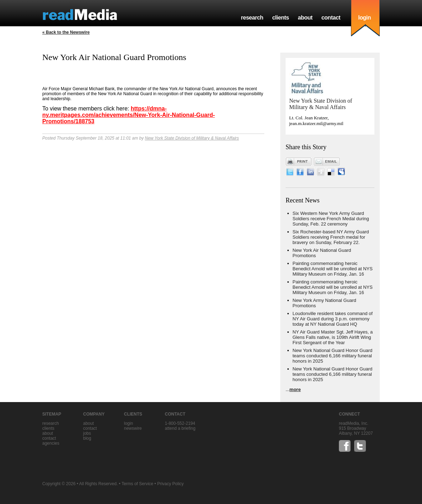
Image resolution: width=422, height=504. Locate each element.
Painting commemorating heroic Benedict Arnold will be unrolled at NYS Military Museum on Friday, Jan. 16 (333, 269)
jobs (87, 433)
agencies (51, 443)
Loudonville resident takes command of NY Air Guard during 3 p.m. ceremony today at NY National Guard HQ (333, 319)
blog (87, 438)
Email (327, 162)
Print (299, 162)
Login (128, 423)
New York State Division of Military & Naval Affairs (192, 138)
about (305, 18)
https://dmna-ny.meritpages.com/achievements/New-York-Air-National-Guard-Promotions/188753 (129, 115)
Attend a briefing (180, 428)
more (295, 389)
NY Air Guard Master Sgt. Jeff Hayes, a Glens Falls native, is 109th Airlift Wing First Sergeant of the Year (333, 337)
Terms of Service (137, 484)
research (252, 18)
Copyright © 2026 (59, 484)
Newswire (133, 428)
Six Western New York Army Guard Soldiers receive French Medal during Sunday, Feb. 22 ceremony (331, 219)
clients (280, 18)
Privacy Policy (170, 484)
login (364, 18)
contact (331, 18)
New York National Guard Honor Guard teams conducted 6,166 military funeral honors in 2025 (333, 356)
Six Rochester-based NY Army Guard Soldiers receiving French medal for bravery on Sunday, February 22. (331, 237)
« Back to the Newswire (66, 32)
